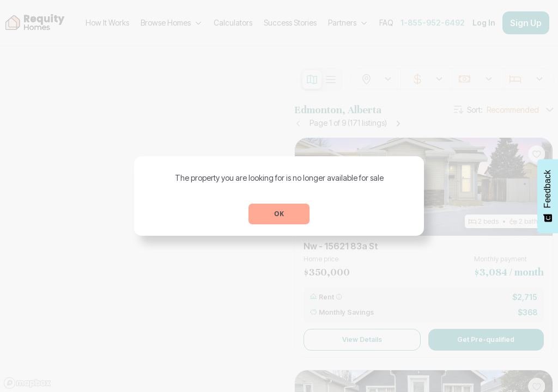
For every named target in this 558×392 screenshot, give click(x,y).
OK (279, 214)
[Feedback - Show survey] (548, 196)
